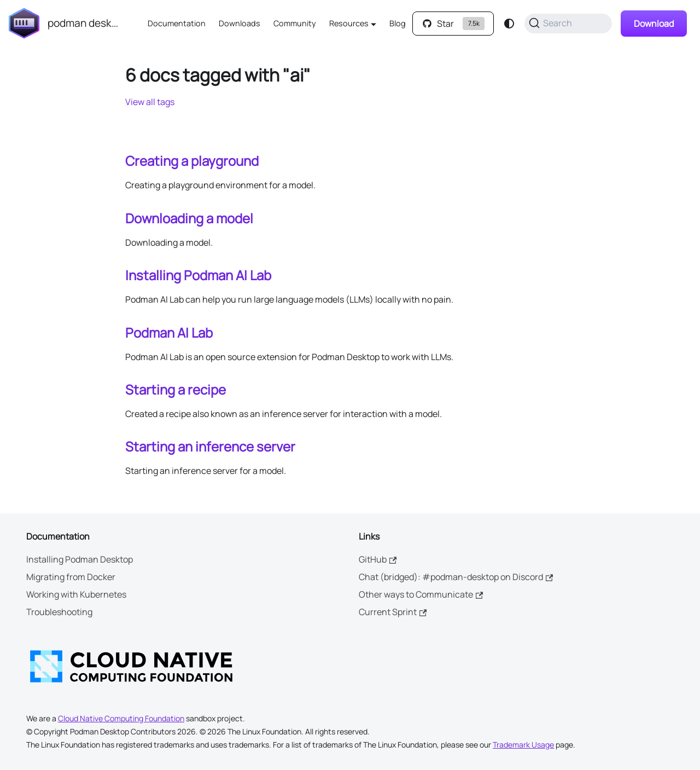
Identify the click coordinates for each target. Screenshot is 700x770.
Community (295, 23)
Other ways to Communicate (421, 594)
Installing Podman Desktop (80, 559)
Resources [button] (349, 23)
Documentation (177, 23)
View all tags (150, 102)
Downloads (240, 23)
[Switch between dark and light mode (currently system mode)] (509, 24)
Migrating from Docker (71, 577)
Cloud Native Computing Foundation (121, 718)
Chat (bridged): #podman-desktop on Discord (456, 577)
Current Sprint (393, 612)
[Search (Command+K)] (568, 24)
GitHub (378, 559)
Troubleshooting (59, 612)
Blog (398, 23)
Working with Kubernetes (76, 594)
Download (654, 24)
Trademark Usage (523, 745)
